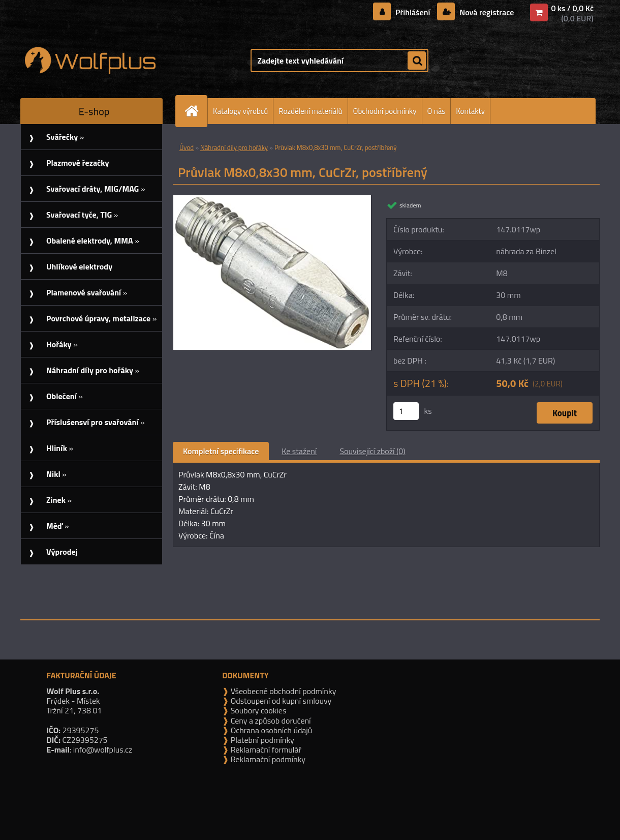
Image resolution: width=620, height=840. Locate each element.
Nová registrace (486, 12)
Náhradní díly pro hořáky (234, 147)
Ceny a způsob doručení (270, 721)
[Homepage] (196, 111)
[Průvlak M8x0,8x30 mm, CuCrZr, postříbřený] (272, 199)
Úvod (187, 147)
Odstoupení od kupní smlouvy (280, 701)
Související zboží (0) (372, 451)
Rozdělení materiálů (310, 111)
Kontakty (470, 111)
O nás (437, 111)
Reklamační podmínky (267, 759)
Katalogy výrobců (240, 111)
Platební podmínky (261, 740)
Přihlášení (413, 12)
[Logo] (90, 61)
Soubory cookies (257, 710)
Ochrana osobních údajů (270, 730)
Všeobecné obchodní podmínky (282, 691)
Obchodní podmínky (385, 111)
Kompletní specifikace (221, 451)
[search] (417, 61)
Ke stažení (299, 451)
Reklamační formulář (265, 749)
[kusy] (406, 411)
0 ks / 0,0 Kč (572, 8)
